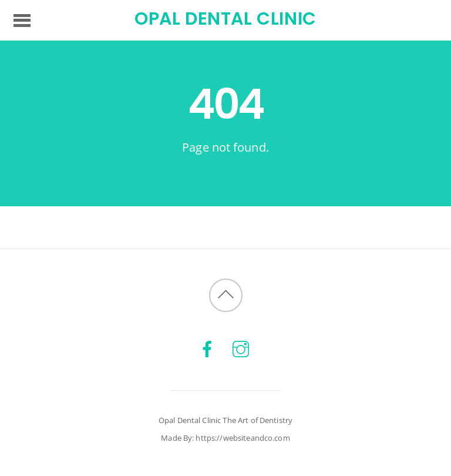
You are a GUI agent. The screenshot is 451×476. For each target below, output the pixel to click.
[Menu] (22, 20)
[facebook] (207, 348)
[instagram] (241, 348)
